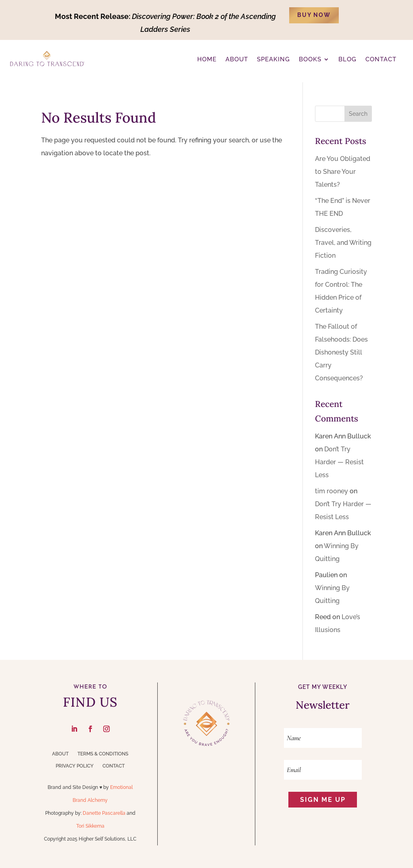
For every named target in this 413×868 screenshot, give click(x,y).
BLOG (347, 59)
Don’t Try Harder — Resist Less (339, 462)
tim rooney (332, 491)
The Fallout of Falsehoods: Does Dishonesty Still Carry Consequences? (341, 352)
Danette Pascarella (104, 813)
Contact (114, 766)
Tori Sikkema (90, 826)
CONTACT (381, 59)
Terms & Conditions (103, 754)
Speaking (273, 59)
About (60, 754)
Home (207, 59)
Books (310, 59)
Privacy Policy (75, 766)
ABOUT (237, 59)
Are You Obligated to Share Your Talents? (343, 172)
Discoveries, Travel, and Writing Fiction (343, 243)
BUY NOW (314, 15)
